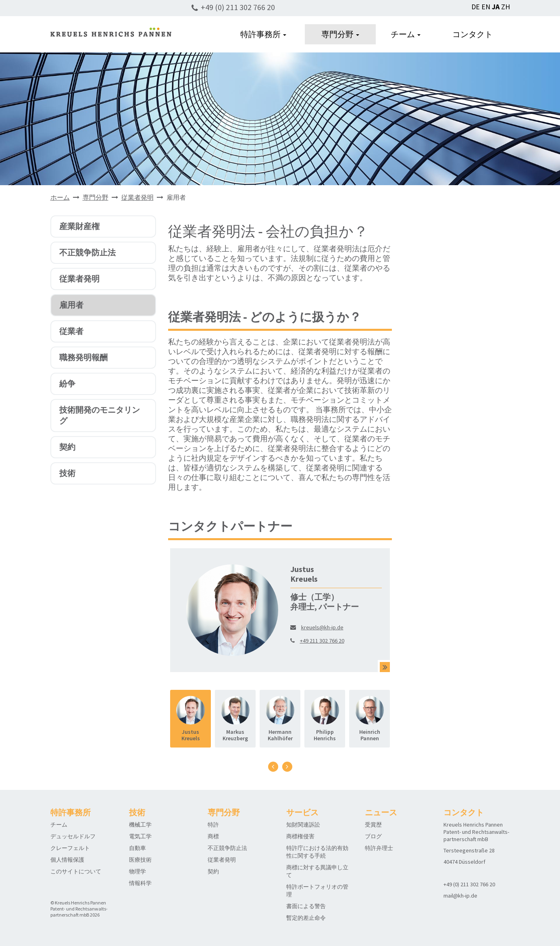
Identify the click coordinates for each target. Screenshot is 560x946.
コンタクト (473, 34)
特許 (213, 825)
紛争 (67, 383)
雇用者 (71, 305)
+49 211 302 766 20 (322, 641)
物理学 (137, 871)
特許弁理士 (379, 848)
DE (476, 7)
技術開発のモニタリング (100, 415)
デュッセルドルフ (73, 836)
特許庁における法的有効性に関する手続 (317, 852)
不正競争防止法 (87, 252)
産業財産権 (79, 226)
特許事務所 (263, 34)
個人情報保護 (67, 860)
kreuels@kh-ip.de (322, 627)
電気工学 (140, 836)
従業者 (71, 331)
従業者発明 (137, 197)
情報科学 (140, 883)
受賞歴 (373, 825)
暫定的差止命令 (306, 918)
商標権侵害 (300, 836)
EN (486, 7)
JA (496, 7)
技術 (67, 473)
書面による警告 (306, 906)
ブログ (373, 836)
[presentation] (273, 767)
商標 (213, 836)
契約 (67, 447)
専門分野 (340, 34)
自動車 (137, 848)
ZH (506, 7)
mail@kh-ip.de (460, 896)
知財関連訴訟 (303, 825)
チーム (406, 34)
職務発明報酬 (83, 357)
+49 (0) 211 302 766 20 (238, 7)
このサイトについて (76, 871)
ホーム (60, 197)
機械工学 (140, 825)
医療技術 (140, 860)
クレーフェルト (70, 848)
